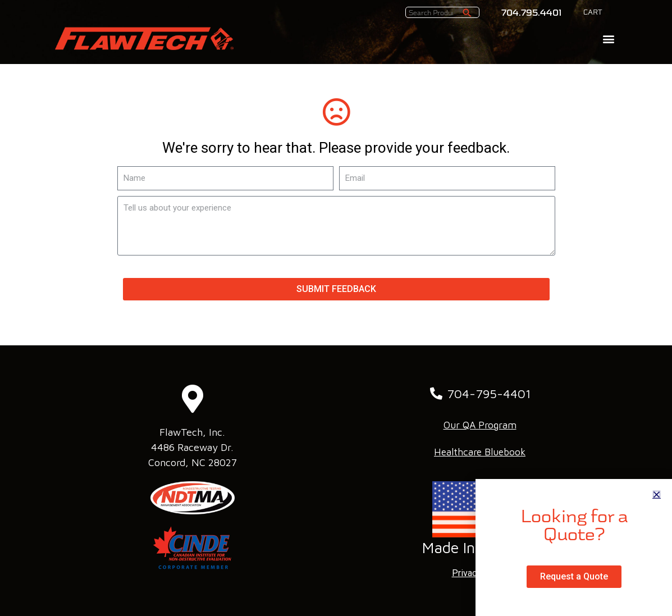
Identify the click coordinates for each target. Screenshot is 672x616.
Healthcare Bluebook (480, 452)
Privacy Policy (480, 573)
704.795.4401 (532, 13)
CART (593, 12)
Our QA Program (480, 425)
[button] (608, 38)
